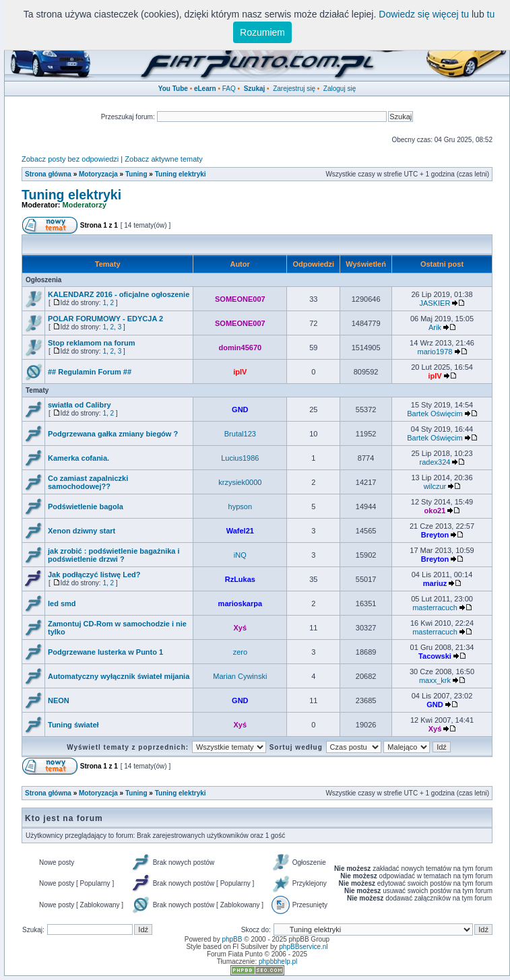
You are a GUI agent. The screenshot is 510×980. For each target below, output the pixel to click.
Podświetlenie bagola (86, 507)
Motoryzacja (98, 174)
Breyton (435, 535)
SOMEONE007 (240, 299)
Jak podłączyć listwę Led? (94, 575)
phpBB (232, 939)
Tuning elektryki (181, 174)
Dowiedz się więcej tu (424, 14)
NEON (59, 700)
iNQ (240, 555)
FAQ (229, 89)
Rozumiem (262, 32)
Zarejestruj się (294, 89)
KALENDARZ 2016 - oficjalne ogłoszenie (119, 294)
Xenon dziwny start (82, 531)
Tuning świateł (73, 725)
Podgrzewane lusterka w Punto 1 (105, 652)
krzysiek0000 (240, 482)
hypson (240, 507)
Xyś (241, 628)
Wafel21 (240, 531)
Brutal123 (240, 434)
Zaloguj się (340, 89)
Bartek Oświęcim (435, 414)
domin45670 (241, 348)
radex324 (435, 462)
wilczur (435, 486)
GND (240, 410)
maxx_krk (435, 680)
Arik (435, 327)
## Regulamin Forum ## (90, 372)
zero (240, 652)
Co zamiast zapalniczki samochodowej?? (88, 482)
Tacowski (435, 656)
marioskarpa (240, 603)
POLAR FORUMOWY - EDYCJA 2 (105, 319)
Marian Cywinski (240, 676)
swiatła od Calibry (79, 405)
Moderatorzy (85, 205)
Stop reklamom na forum (92, 343)
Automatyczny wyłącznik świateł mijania (119, 676)
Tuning (136, 174)
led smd (62, 603)
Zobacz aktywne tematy (164, 159)
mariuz (435, 583)
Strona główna (48, 174)
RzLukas (240, 579)
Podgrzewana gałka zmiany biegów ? (113, 434)
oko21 (435, 511)
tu (491, 14)
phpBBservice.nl (303, 947)
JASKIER (435, 303)
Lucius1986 (240, 458)
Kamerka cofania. (78, 458)
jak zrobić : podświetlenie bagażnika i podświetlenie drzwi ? (114, 555)
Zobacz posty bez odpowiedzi (70, 159)
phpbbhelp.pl (278, 961)
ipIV (240, 372)
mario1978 (435, 352)
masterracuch (435, 608)
